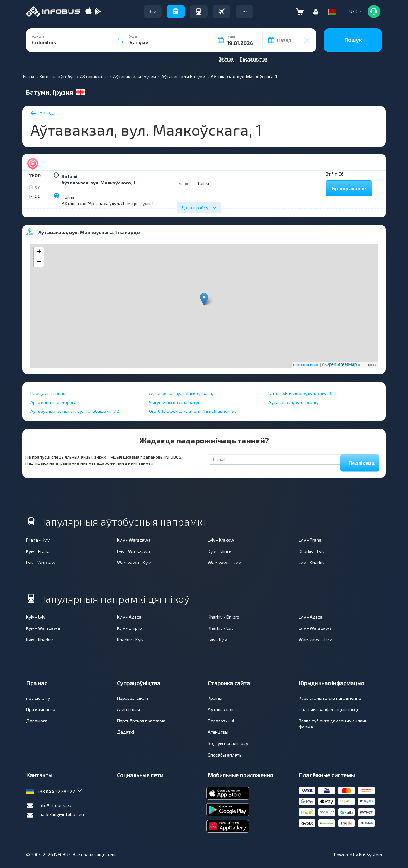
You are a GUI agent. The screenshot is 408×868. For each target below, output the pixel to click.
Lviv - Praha (310, 540)
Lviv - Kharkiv (312, 562)
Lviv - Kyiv (217, 639)
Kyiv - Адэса (129, 617)
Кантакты (39, 775)
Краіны (215, 698)
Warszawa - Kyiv (134, 562)
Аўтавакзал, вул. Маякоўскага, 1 (98, 183)
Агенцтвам (128, 709)
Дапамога (37, 721)
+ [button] (39, 252)
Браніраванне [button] (349, 188)
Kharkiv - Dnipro (224, 617)
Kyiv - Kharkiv (39, 639)
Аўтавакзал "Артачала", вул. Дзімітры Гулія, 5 (108, 203)
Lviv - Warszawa (134, 551)
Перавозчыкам (132, 698)
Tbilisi (68, 197)
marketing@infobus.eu (55, 815)
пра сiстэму (38, 698)
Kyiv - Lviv (36, 617)
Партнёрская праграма (141, 721)
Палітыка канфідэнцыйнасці (328, 709)
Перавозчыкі (221, 721)
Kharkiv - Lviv (312, 551)
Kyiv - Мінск (220, 551)
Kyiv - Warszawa (134, 540)
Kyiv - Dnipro (129, 628)
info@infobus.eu (49, 806)
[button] (244, 11)
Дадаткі (125, 732)
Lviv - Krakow (221, 540)
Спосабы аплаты (225, 755)
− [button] (39, 262)
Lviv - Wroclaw (41, 562)
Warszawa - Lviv (224, 562)
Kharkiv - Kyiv (130, 639)
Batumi (69, 176)
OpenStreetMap (341, 364)
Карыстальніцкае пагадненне (330, 698)
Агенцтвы (218, 732)
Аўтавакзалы (222, 709)
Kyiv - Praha (38, 551)
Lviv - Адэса (311, 617)
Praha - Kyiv (38, 540)
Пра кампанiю (41, 709)
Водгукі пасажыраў (228, 743)
